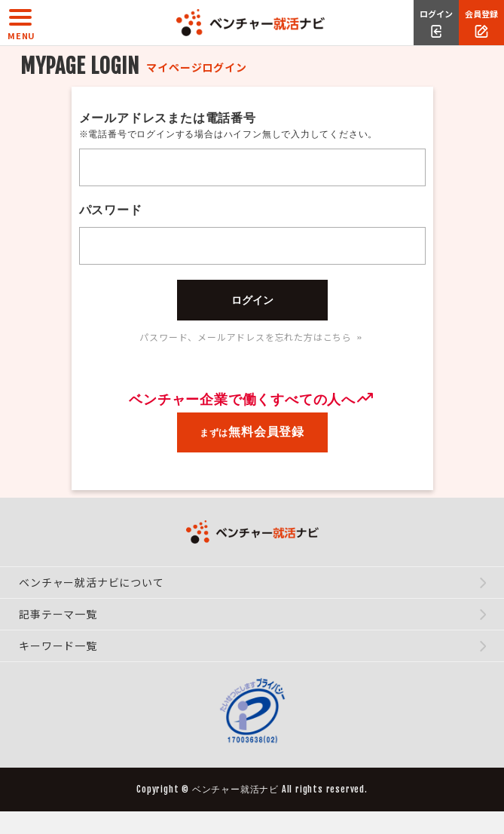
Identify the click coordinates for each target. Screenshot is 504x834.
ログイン (252, 300)
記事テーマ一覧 (60, 614)
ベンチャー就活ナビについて (93, 582)
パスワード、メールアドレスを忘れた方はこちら (252, 337)
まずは (252, 432)
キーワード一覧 (60, 645)
